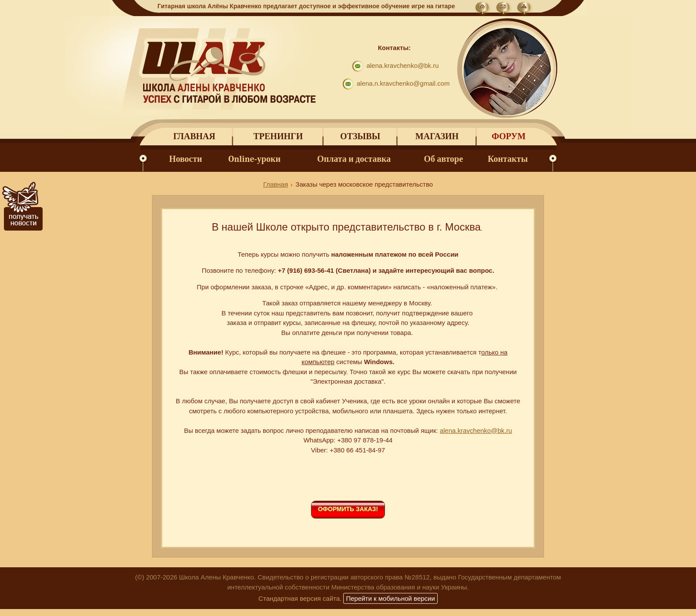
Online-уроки (254, 159)
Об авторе (444, 159)
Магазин (437, 136)
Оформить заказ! (348, 509)
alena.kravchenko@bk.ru (402, 65)
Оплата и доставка (354, 159)
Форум (509, 136)
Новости (186, 159)
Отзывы (360, 136)
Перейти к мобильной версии (390, 598)
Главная (194, 136)
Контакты (508, 159)
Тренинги (278, 136)
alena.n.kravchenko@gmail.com (403, 83)
